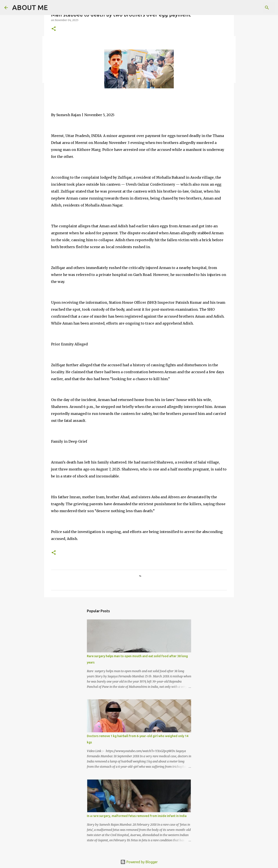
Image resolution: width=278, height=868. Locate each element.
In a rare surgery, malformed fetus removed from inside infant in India (137, 816)
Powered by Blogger (139, 862)
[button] (54, 29)
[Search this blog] (252, 8)
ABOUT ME (30, 7)
